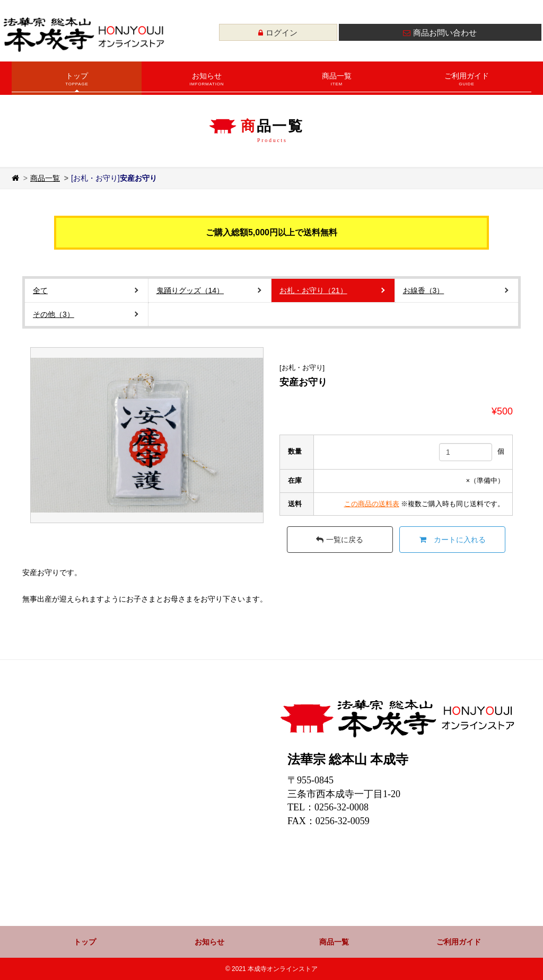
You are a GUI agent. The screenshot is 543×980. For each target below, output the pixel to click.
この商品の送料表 (372, 504)
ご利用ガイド (466, 82)
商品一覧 (336, 82)
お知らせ (207, 82)
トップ (77, 82)
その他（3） (54, 314)
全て (40, 290)
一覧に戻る (340, 540)
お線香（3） (424, 290)
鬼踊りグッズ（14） (190, 290)
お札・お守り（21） (313, 290)
